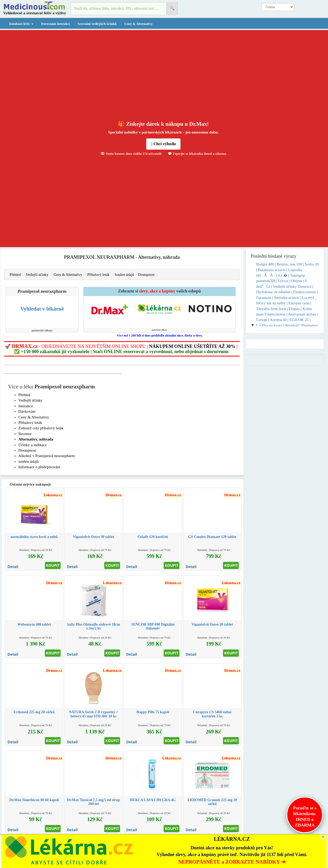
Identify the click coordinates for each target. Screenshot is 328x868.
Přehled (15, 275)
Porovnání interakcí (56, 24)
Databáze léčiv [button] (21, 24)
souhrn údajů (29, 461)
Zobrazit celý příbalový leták (41, 428)
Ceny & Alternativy (138, 24)
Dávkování (27, 411)
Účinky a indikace (33, 445)
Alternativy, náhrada (36, 439)
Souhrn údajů (124, 275)
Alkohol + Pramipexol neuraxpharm (47, 456)
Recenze (25, 434)
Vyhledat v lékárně (42, 309)
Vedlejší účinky (37, 275)
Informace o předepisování (39, 467)
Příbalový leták (98, 275)
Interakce (26, 406)
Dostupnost (146, 275)
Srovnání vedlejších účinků (97, 24)
